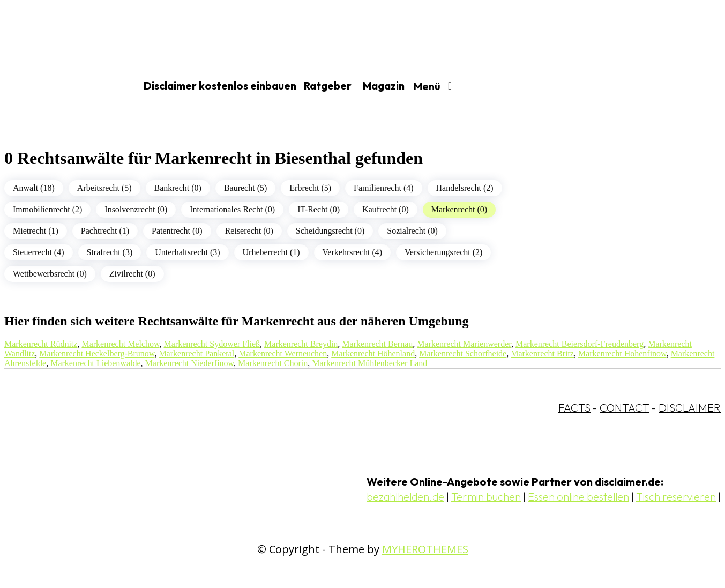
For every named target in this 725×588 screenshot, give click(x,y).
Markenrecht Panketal (196, 353)
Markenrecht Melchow (120, 344)
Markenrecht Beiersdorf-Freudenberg (580, 344)
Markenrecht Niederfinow (190, 363)
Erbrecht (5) (310, 188)
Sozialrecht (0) (412, 231)
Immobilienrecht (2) (47, 209)
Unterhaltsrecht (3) (187, 252)
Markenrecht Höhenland (373, 353)
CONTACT (625, 408)
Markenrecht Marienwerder (464, 344)
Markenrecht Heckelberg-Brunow (97, 353)
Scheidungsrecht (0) (330, 231)
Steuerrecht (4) (39, 252)
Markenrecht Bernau (377, 344)
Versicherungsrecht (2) (443, 252)
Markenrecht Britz (542, 353)
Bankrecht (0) (178, 188)
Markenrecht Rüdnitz (41, 344)
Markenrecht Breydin (301, 344)
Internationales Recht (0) (232, 209)
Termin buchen (486, 497)
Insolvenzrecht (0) (136, 209)
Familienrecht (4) (384, 188)
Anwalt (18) (34, 188)
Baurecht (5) (245, 188)
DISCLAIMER (690, 408)
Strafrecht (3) (110, 252)
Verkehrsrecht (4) (353, 252)
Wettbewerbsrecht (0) (50, 274)
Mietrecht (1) (36, 231)
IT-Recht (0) (319, 209)
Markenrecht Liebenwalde (95, 363)
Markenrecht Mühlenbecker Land (369, 363)
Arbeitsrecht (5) (104, 188)
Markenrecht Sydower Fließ (212, 344)
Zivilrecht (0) (132, 274)
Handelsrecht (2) (465, 188)
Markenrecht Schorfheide (463, 353)
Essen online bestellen (578, 497)
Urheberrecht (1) (271, 252)
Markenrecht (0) (459, 209)
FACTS (574, 408)
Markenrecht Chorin (273, 363)
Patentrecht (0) (177, 231)
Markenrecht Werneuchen (283, 353)
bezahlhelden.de (405, 497)
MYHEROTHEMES (425, 549)
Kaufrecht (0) (386, 209)
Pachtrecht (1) (105, 231)
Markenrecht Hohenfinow (622, 353)
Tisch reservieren (676, 497)
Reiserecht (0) (249, 231)
